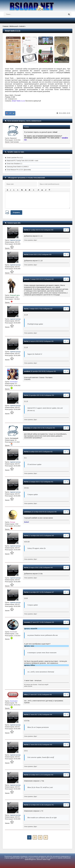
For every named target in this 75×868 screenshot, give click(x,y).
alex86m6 (27, 371)
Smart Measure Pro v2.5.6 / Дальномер (19, 170)
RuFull (26, 230)
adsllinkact (28, 512)
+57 (10, 113)
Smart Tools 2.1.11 (18, 101)
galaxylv (27, 279)
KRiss (26, 695)
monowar (27, 622)
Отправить (16, 213)
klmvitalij (27, 428)
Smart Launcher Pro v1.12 (15, 158)
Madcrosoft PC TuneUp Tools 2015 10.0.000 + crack (23, 161)
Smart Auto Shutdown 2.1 (15, 164)
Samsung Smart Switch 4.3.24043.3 (18, 167)
